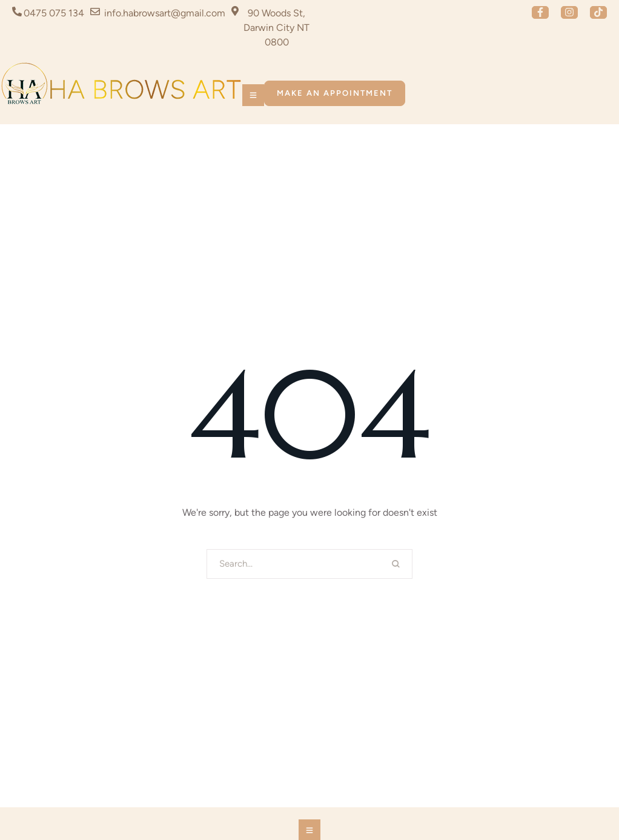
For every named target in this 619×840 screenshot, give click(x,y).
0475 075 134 (54, 13)
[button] (540, 12)
